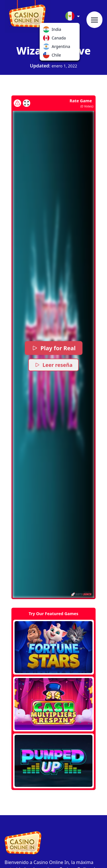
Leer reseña (53, 365)
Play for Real (54, 348)
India (47, 31)
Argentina (47, 48)
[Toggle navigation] (94, 20)
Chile (47, 56)
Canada (47, 39)
